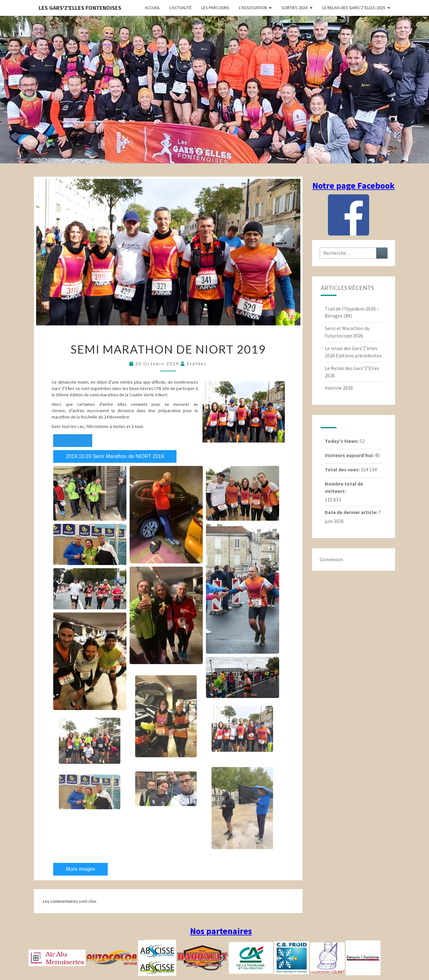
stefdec (197, 364)
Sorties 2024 (294, 8)
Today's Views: (342, 441)
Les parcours (215, 8)
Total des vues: (343, 469)
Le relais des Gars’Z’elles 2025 (354, 8)
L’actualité (181, 8)
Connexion (331, 559)
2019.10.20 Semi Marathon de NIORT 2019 (155, 428)
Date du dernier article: (352, 512)
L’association (253, 8)
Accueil (152, 8)
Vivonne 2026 (339, 388)
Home (73, 428)
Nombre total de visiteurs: (344, 487)
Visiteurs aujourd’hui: (350, 455)
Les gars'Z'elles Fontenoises (80, 8)
